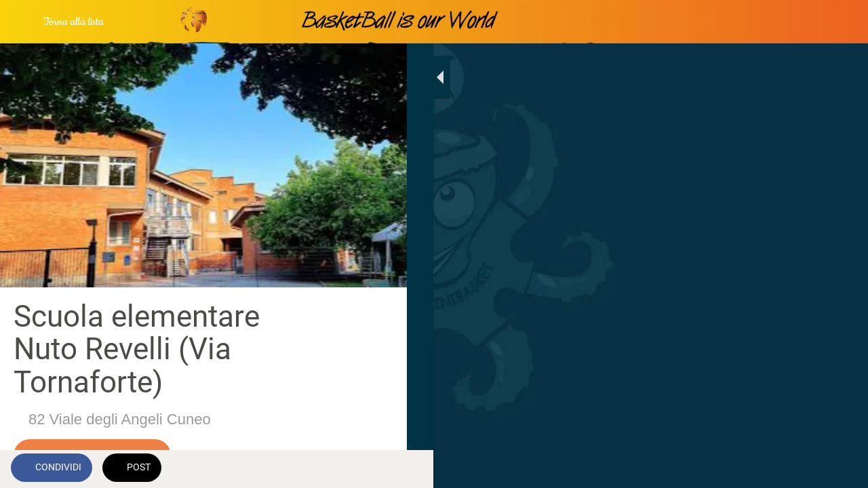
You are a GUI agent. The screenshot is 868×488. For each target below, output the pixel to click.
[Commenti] (380, 469)
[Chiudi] (22, 22)
